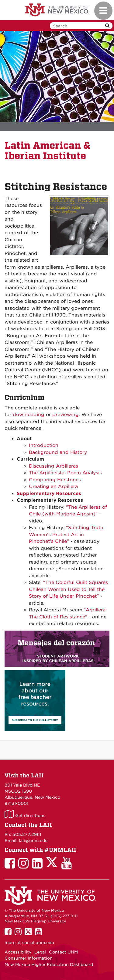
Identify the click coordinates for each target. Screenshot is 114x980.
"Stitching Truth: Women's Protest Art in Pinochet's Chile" (67, 534)
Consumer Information (29, 958)
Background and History (58, 452)
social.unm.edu (38, 943)
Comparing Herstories (55, 480)
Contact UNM (63, 952)
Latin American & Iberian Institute (48, 151)
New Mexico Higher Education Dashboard (49, 964)
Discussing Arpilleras (54, 466)
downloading (29, 415)
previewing (66, 415)
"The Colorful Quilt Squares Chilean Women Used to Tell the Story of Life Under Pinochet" (68, 589)
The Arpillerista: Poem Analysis (65, 473)
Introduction (44, 445)
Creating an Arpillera (53, 486)
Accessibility (18, 952)
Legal (40, 952)
